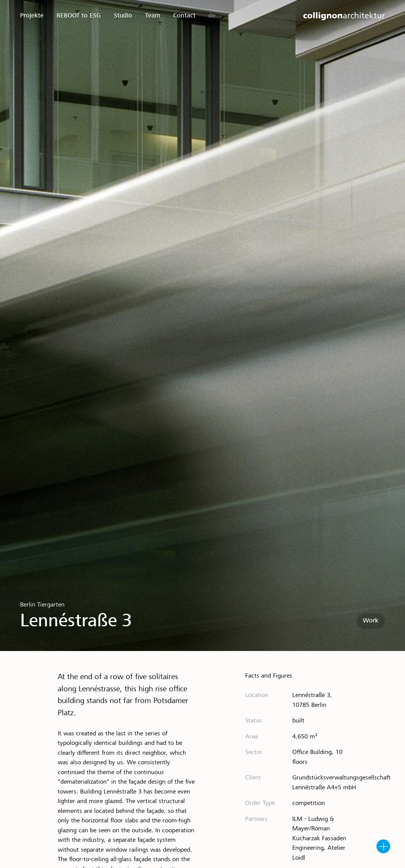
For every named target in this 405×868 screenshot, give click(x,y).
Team (153, 16)
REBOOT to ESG (79, 16)
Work (371, 621)
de (212, 16)
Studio (123, 16)
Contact (184, 16)
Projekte (32, 16)
